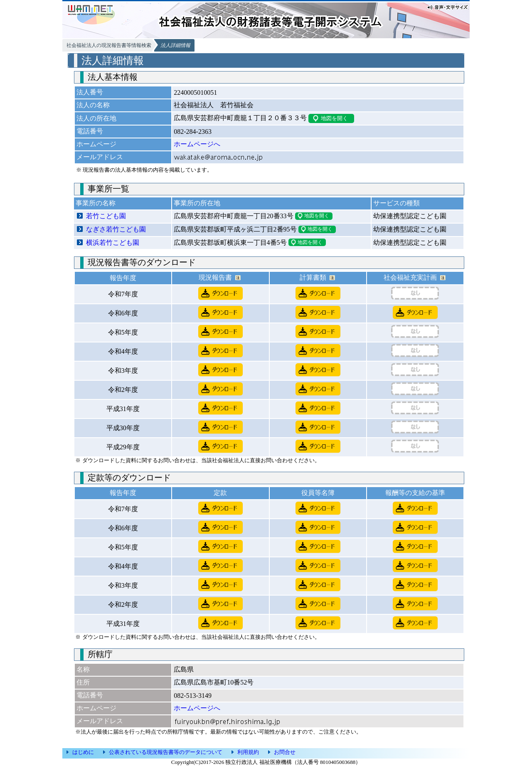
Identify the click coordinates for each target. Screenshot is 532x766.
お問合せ (285, 752)
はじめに (83, 752)
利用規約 (248, 752)
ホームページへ (197, 144)
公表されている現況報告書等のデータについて (166, 752)
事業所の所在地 (197, 203)
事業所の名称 (96, 203)
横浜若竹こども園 (113, 243)
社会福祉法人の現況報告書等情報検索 (109, 45)
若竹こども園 (106, 216)
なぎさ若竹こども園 (116, 229)
